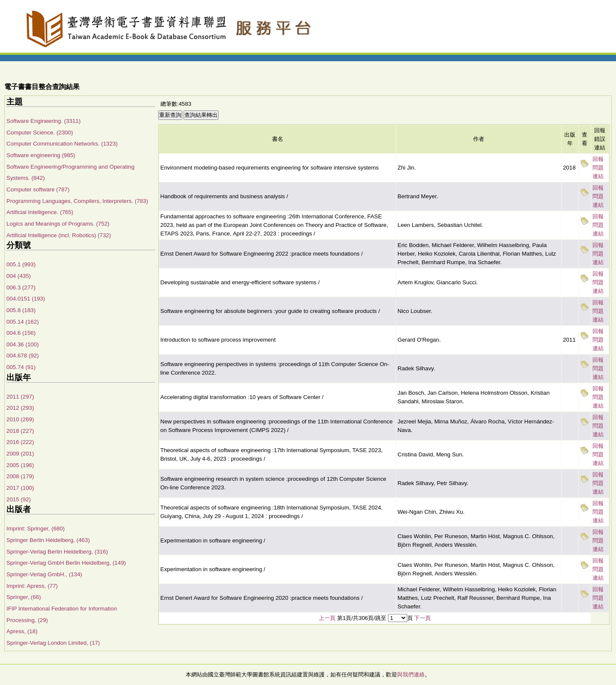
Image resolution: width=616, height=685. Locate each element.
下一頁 (422, 618)
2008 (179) (20, 476)
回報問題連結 (598, 168)
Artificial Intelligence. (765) (40, 212)
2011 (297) (20, 397)
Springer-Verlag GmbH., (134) (44, 574)
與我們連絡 (411, 675)
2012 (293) (20, 408)
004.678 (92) (23, 356)
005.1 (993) (21, 264)
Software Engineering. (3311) (43, 121)
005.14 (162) (23, 322)
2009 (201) (20, 454)
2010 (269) (20, 419)
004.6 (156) (21, 333)
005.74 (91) (21, 367)
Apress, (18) (22, 631)
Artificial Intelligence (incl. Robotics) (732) (59, 235)
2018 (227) (20, 431)
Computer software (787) (38, 189)
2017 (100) (20, 488)
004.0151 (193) (26, 299)
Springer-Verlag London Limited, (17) (53, 643)
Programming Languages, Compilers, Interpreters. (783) (77, 201)
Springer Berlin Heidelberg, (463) (48, 540)
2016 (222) (20, 442)
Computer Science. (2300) (40, 133)
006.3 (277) (21, 287)
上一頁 (327, 618)
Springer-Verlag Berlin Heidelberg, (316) (57, 552)
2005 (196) (20, 465)
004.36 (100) (23, 344)
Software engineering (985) (41, 155)
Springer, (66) (24, 597)
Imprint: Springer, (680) (36, 529)
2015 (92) (19, 499)
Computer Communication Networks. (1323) (62, 144)
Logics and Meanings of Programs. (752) (58, 224)
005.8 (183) (21, 310)
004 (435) (19, 276)
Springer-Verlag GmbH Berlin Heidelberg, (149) (66, 563)
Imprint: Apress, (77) (32, 586)
